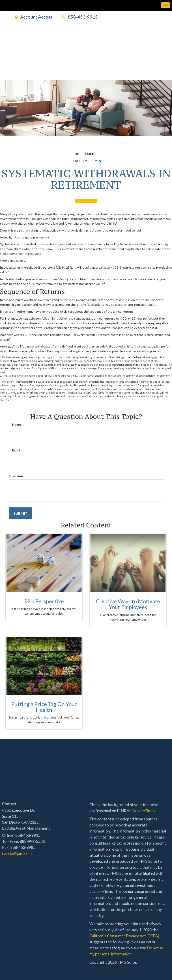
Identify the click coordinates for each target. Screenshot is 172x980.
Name (16, 425)
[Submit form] (20, 513)
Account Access (34, 17)
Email (16, 450)
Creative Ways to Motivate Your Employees (128, 604)
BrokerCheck (144, 811)
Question (16, 476)
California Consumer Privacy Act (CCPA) (124, 936)
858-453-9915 (80, 17)
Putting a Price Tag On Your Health (44, 707)
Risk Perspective (44, 601)
